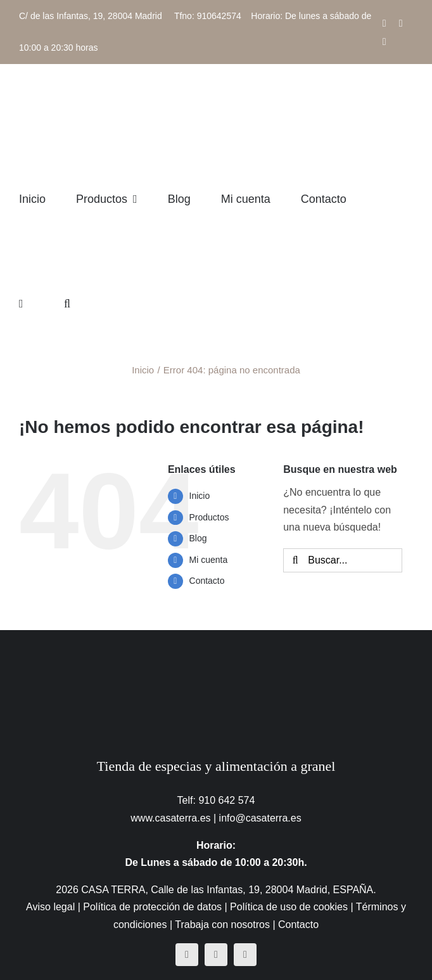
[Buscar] (295, 560)
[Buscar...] (342, 560)
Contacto (207, 581)
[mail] (245, 955)
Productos (209, 517)
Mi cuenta (209, 560)
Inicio (200, 496)
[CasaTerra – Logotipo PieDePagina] (216, 655)
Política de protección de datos (152, 907)
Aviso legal (50, 907)
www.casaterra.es (170, 818)
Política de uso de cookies (289, 907)
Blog (198, 538)
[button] (67, 303)
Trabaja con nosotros (222, 925)
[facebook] (187, 955)
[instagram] (216, 955)
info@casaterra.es (260, 818)
